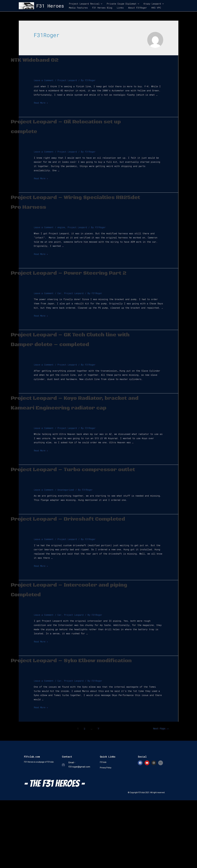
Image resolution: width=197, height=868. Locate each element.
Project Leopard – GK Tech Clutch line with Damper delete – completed (73, 363)
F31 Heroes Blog (102, 8)
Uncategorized (67, 538)
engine (62, 237)
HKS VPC (156, 8)
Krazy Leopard (152, 4)
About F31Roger (137, 8)
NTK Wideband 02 (45, 60)
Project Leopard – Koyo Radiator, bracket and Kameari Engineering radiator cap (73, 436)
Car (60, 312)
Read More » (41, 103)
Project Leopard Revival (84, 4)
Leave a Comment (44, 80)
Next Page (159, 796)
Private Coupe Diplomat (122, 4)
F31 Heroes (50, 6)
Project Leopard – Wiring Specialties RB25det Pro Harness (62, 207)
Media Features (78, 8)
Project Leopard (68, 80)
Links (120, 8)
